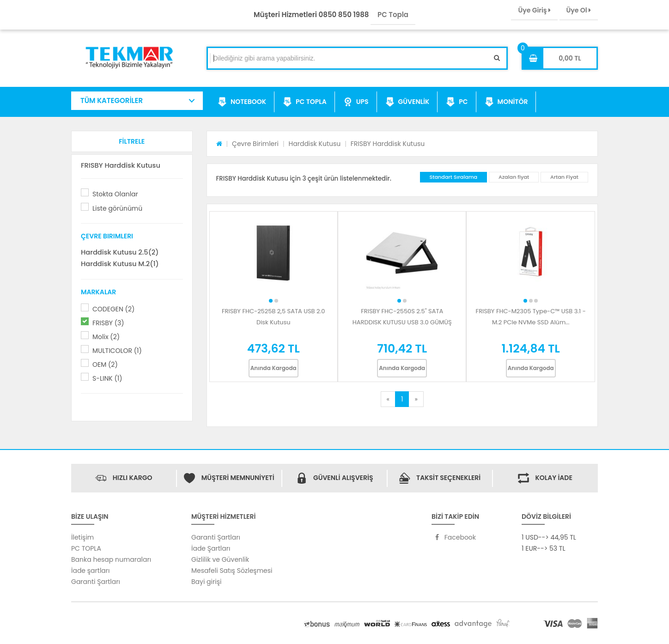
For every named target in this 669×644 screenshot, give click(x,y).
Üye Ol (579, 10)
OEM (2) (105, 365)
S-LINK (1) (107, 378)
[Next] (416, 399)
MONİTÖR (506, 102)
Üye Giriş (534, 10)
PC (457, 102)
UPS (356, 102)
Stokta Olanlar (115, 194)
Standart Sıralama (454, 177)
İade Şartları (211, 548)
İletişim (82, 537)
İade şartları (90, 571)
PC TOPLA (305, 102)
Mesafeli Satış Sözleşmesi (232, 571)
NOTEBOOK (242, 102)
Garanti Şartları (96, 582)
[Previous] (388, 399)
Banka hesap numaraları (111, 559)
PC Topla (393, 15)
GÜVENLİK (407, 102)
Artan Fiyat (564, 177)
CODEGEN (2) (113, 309)
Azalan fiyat (514, 177)
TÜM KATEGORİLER (112, 100)
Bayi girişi (206, 582)
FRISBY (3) (108, 323)
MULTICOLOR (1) (117, 351)
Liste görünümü (117, 208)
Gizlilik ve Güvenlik (220, 559)
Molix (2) (106, 337)
